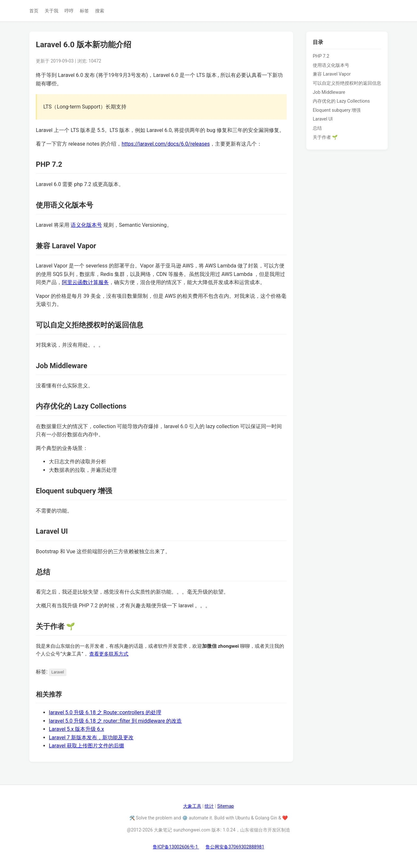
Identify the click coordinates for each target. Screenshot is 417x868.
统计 (209, 806)
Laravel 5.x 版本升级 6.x (76, 729)
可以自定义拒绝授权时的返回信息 (347, 83)
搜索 (100, 11)
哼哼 (69, 11)
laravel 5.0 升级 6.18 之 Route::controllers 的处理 (105, 712)
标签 (84, 11)
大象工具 (192, 806)
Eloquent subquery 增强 (337, 110)
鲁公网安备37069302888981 (235, 847)
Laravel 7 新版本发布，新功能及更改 (91, 738)
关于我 (51, 11)
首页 (34, 11)
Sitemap (226, 806)
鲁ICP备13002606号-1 (176, 847)
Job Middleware (329, 92)
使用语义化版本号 (331, 65)
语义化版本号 (86, 225)
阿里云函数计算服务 (85, 282)
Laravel (58, 672)
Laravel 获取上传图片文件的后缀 (86, 746)
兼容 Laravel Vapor (332, 74)
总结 (317, 128)
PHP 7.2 (321, 56)
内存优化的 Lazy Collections (341, 101)
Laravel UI (323, 119)
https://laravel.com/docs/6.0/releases (166, 144)
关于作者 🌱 (325, 137)
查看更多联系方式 (109, 654)
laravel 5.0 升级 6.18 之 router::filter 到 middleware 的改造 (115, 721)
